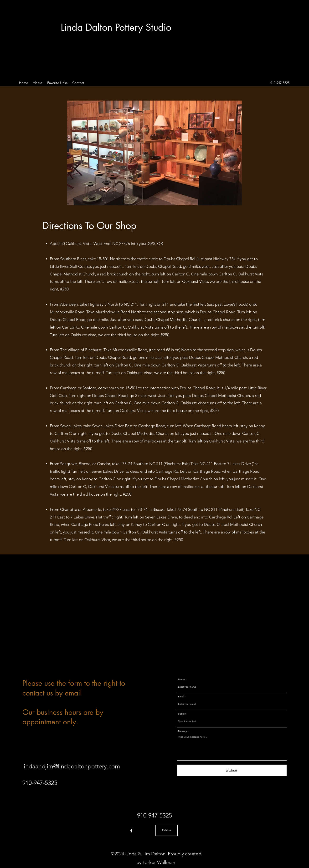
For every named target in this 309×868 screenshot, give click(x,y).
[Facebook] (131, 831)
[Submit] (232, 770)
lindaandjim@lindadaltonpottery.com (71, 766)
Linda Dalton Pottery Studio (116, 27)
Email (181, 697)
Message (183, 731)
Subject (182, 714)
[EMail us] (167, 830)
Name (181, 680)
